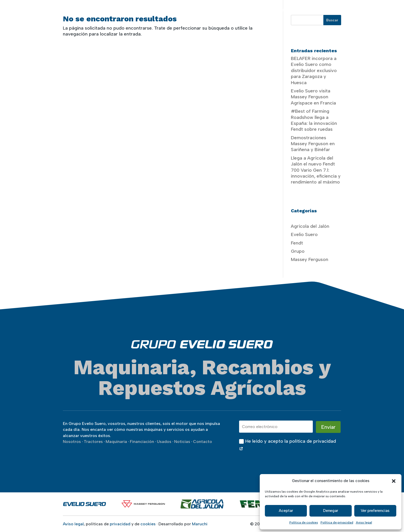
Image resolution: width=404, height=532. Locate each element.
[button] (394, 481)
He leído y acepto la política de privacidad (288, 445)
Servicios (275, 10)
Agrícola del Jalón (310, 226)
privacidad (120, 524)
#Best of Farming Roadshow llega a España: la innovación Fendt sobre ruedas (314, 120)
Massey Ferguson (310, 259)
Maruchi (200, 524)
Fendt (297, 243)
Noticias (353, 10)
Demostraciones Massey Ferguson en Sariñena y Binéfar (313, 144)
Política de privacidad (337, 522)
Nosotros (195, 10)
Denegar (331, 511)
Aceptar (286, 511)
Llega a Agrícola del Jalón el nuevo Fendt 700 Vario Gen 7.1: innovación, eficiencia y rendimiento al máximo (316, 170)
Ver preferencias (375, 511)
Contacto (375, 10)
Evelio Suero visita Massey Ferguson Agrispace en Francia (313, 97)
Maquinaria (252, 10)
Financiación (306, 10)
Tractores (222, 10)
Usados (329, 10)
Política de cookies (304, 522)
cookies (148, 524)
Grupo (298, 251)
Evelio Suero (304, 234)
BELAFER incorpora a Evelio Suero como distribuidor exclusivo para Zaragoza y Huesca (314, 71)
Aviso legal (364, 522)
